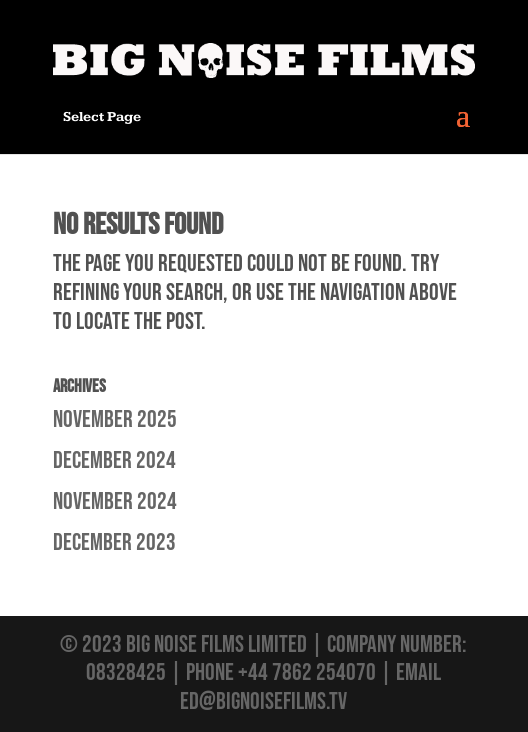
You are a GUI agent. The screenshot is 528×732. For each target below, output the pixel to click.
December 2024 (114, 460)
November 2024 (115, 501)
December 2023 (114, 542)
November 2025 (115, 419)
